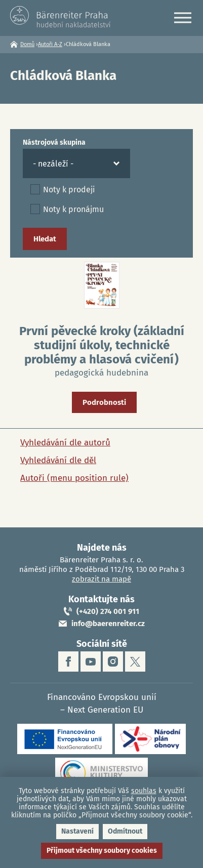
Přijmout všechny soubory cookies (102, 851)
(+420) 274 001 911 (108, 611)
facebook (68, 662)
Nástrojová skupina (54, 142)
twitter (135, 662)
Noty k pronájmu (73, 209)
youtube (91, 662)
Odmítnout (125, 831)
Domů (27, 44)
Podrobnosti (104, 402)
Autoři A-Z (50, 44)
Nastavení (77, 831)
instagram (113, 662)
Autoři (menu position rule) (74, 478)
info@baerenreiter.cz (108, 624)
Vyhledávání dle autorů (65, 443)
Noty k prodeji (69, 190)
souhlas (144, 791)
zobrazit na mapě (101, 579)
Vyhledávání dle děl (58, 460)
